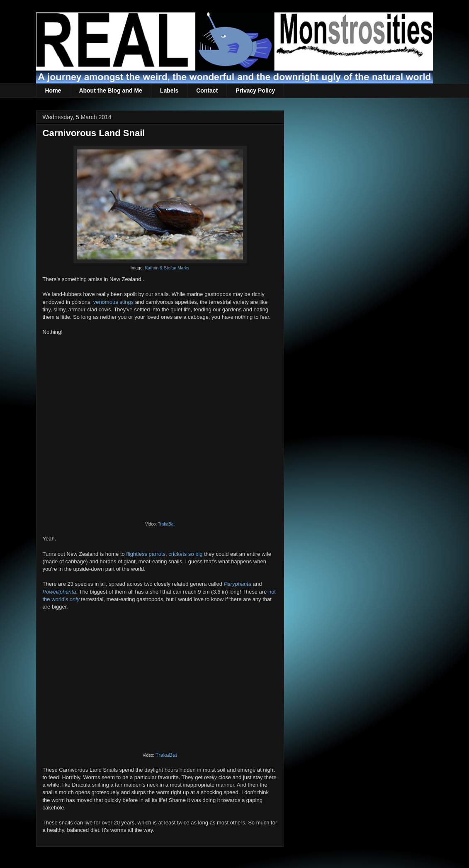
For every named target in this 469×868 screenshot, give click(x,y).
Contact (207, 90)
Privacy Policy (255, 90)
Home (53, 90)
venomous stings (114, 302)
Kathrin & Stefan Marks (167, 268)
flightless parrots (146, 554)
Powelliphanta (60, 592)
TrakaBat (166, 524)
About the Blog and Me (110, 90)
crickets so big (185, 554)
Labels (169, 90)
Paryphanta (238, 584)
